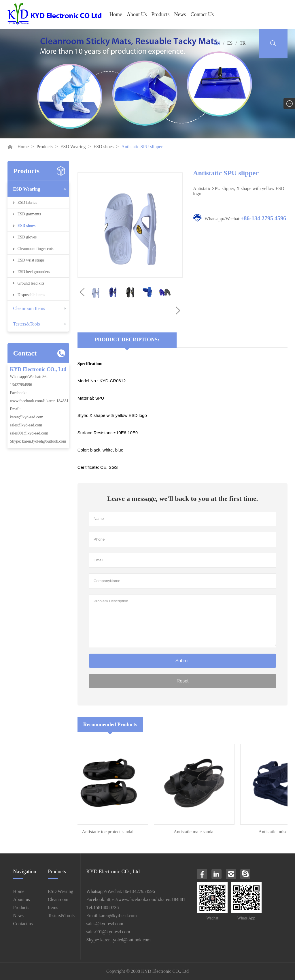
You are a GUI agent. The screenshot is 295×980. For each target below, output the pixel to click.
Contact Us (202, 14)
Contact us (23, 924)
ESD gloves (27, 237)
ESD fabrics (27, 203)
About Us (137, 14)
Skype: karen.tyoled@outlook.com (38, 441)
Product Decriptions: (127, 340)
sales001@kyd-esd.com (29, 433)
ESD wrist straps (31, 260)
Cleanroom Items (29, 308)
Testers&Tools (27, 324)
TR (243, 43)
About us (22, 899)
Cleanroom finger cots (36, 249)
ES (230, 43)
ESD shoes (104, 147)
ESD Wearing (73, 147)
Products (161, 14)
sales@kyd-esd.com (26, 425)
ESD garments (29, 214)
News (180, 14)
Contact (25, 353)
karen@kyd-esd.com (27, 417)
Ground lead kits (31, 283)
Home (116, 14)
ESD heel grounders (34, 272)
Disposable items (31, 295)
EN (217, 43)
